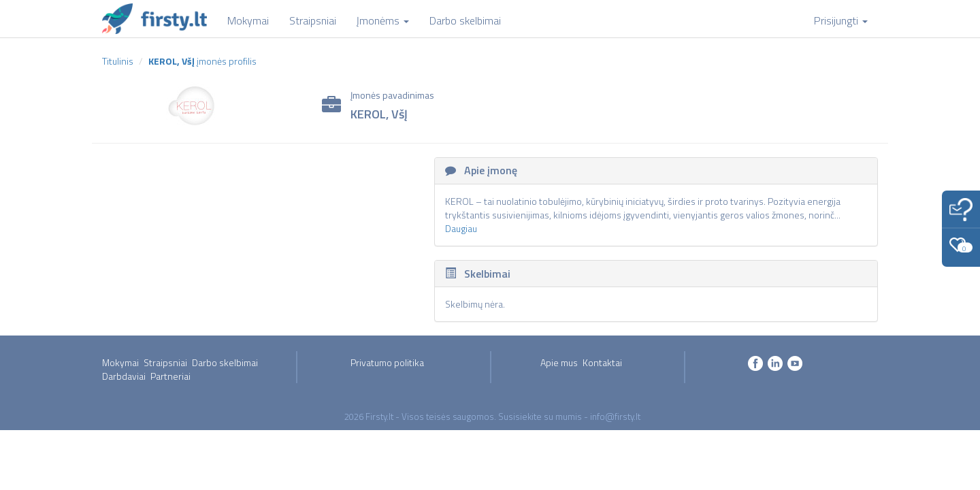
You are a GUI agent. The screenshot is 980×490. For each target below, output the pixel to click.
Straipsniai (165, 362)
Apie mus (559, 362)
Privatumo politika (387, 362)
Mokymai (120, 362)
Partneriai (170, 376)
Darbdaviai (124, 376)
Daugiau (461, 228)
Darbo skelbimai (225, 362)
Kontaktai (602, 362)
